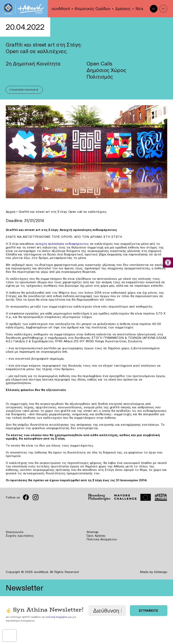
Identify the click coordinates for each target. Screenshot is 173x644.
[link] (168, 263)
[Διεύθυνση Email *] (107, 610)
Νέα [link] (139, 9)
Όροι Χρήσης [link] (96, 535)
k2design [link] (161, 571)
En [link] (163, 9)
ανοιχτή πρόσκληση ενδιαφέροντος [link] (62, 244)
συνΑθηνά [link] (61, 9)
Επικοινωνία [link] (15, 532)
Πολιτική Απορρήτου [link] (102, 539)
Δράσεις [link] (123, 9)
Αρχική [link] (11, 212)
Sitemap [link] (93, 532)
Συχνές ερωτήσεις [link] (20, 535)
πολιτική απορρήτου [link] (57, 616)
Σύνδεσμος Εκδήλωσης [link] (24, 90)
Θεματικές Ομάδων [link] (92, 9)
